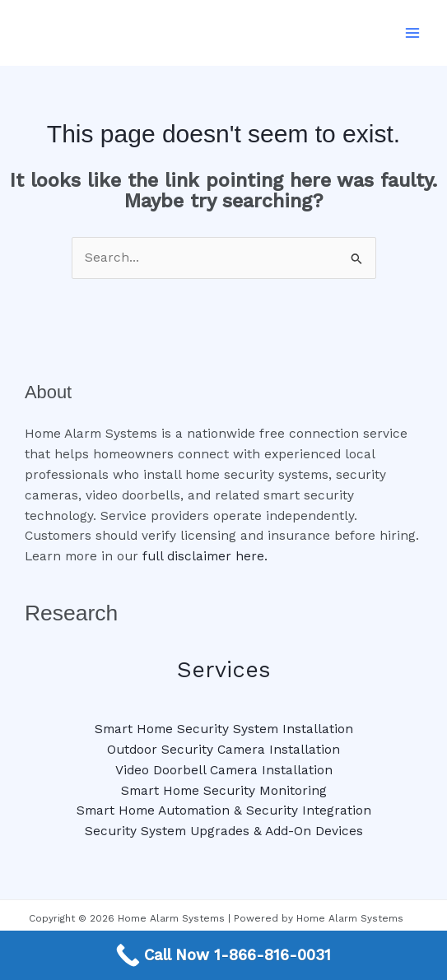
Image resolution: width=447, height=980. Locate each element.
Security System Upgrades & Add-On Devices (224, 831)
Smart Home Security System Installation (224, 729)
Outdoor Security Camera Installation (223, 750)
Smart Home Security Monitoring (224, 791)
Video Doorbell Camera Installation (224, 770)
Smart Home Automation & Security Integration (224, 810)
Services (223, 670)
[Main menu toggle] (413, 33)
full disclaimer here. (205, 556)
